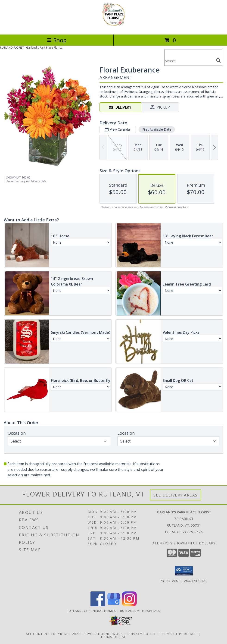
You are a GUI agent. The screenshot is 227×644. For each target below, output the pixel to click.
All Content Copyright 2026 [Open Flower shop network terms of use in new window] (53, 634)
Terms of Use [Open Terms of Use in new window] (113, 637)
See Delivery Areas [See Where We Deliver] (176, 495)
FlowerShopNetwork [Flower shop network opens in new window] (102, 634)
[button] (184, 571)
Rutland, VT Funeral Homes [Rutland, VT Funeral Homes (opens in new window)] (91, 611)
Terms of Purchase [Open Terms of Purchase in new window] (179, 634)
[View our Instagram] (129, 605)
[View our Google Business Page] (114, 605)
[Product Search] (189, 61)
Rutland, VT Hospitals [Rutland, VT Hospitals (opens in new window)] (140, 611)
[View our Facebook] (98, 605)
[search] (218, 60)
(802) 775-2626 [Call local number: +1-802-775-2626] (190, 532)
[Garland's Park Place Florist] (113, 28)
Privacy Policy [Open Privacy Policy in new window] (142, 634)
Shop (57, 40)
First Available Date (157, 129)
